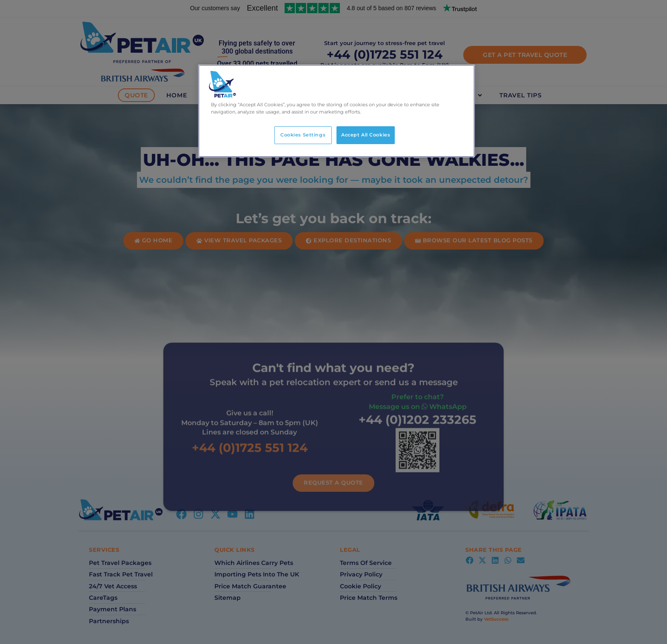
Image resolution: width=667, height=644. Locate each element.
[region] (336, 111)
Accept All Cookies (366, 135)
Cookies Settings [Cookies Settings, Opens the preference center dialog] (303, 135)
